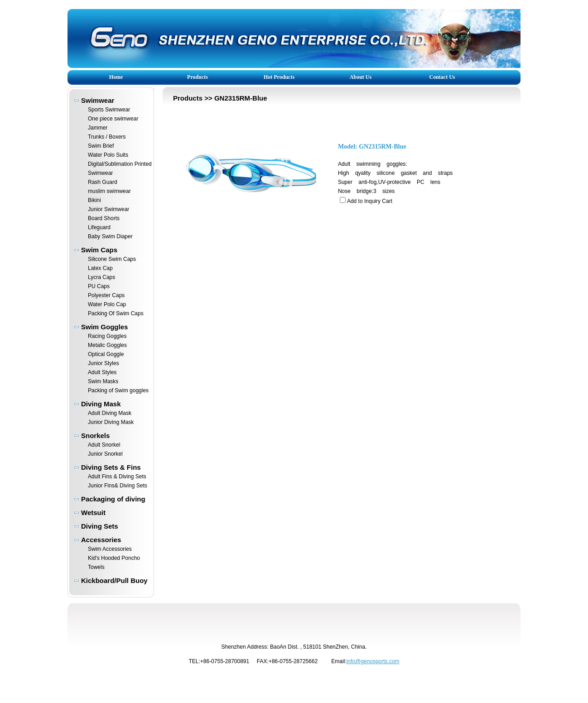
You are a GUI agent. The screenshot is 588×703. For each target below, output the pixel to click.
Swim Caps (99, 250)
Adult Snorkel (104, 445)
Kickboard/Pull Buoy (114, 580)
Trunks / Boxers (107, 137)
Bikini (94, 200)
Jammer (98, 128)
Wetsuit (93, 513)
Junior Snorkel (105, 454)
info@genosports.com (373, 661)
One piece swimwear (113, 119)
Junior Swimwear (108, 209)
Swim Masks (103, 381)
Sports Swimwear (109, 110)
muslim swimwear (109, 191)
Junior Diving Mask (111, 422)
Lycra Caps (101, 277)
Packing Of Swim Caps (116, 313)
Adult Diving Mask (110, 413)
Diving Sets (100, 526)
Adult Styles (102, 372)
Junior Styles (104, 363)
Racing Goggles (107, 336)
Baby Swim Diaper (110, 236)
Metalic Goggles (107, 345)
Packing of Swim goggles (118, 390)
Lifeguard (99, 227)
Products (198, 77)
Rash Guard (103, 182)
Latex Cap (100, 268)
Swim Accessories (110, 549)
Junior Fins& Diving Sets (118, 486)
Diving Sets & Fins (111, 467)
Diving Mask (101, 404)
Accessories (101, 540)
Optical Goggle (106, 354)
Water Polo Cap (107, 304)
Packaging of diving (113, 499)
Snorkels (95, 436)
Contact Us (442, 77)
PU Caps (99, 286)
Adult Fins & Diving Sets (117, 477)
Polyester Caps (106, 295)
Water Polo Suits (108, 155)
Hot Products (279, 77)
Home (116, 77)
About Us (361, 77)
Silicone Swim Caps (112, 259)
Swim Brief (101, 146)
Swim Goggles (104, 327)
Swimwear (98, 100)
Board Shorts (104, 218)
